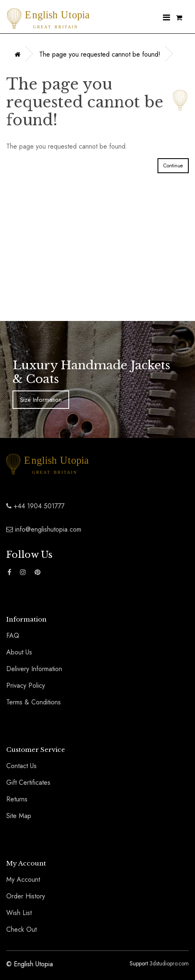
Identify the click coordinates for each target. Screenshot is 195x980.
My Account (23, 879)
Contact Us (21, 766)
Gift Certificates (28, 782)
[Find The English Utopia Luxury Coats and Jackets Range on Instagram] (23, 572)
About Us (19, 652)
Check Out (21, 929)
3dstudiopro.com (169, 963)
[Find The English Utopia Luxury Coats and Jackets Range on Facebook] (9, 572)
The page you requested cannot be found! (100, 54)
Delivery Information (34, 669)
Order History (26, 896)
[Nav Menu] (166, 18)
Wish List (19, 913)
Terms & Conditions (34, 702)
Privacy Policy (26, 685)
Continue (173, 166)
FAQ (13, 636)
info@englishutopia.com (44, 529)
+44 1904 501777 (35, 506)
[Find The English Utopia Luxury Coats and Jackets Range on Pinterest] (37, 572)
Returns (17, 799)
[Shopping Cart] (179, 18)
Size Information (41, 400)
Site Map (19, 816)
